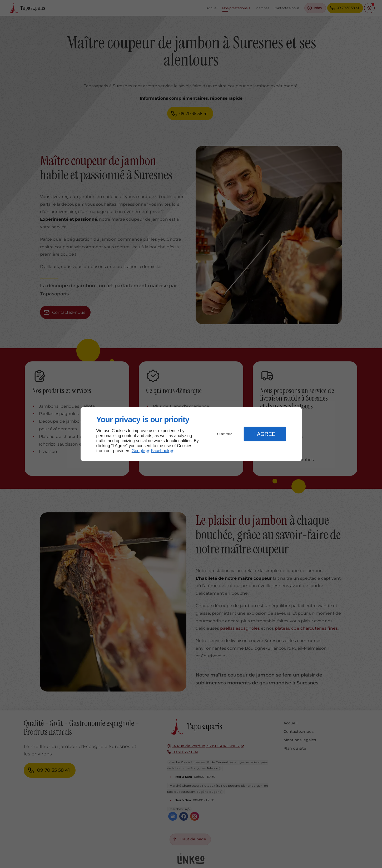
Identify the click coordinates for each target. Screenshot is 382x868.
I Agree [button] (265, 434)
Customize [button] (225, 434)
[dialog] (191, 434)
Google (138, 451)
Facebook (160, 451)
